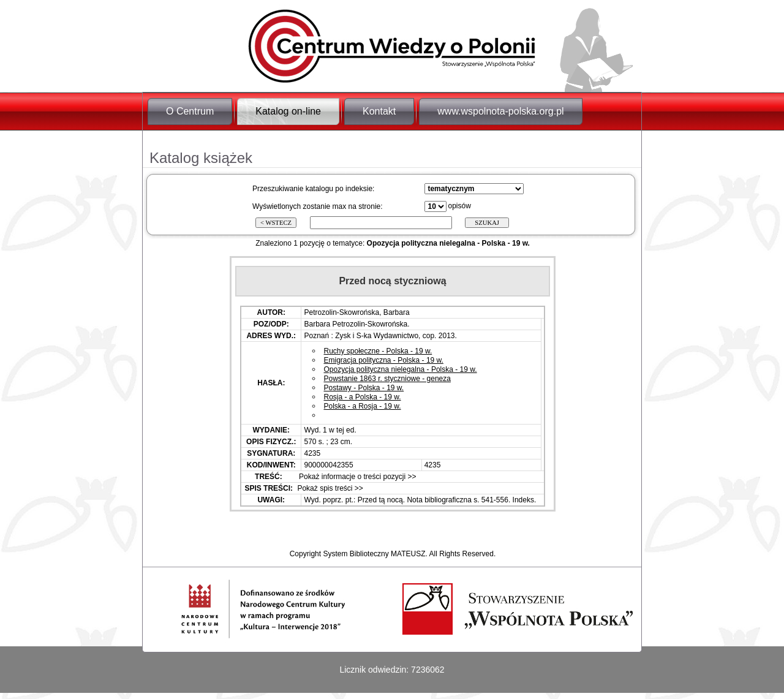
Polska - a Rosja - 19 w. (362, 406)
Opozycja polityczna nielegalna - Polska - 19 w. (400, 369)
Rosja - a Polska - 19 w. (362, 397)
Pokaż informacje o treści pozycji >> (357, 477)
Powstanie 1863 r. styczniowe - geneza (387, 379)
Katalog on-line (288, 111)
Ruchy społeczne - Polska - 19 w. (378, 351)
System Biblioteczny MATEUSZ (374, 554)
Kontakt (379, 111)
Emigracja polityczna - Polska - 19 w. (383, 360)
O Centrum (190, 111)
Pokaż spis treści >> (329, 488)
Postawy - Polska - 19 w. (364, 388)
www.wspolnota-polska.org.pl (500, 111)
